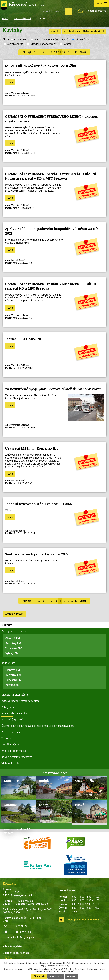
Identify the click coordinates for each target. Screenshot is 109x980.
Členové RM (13, 670)
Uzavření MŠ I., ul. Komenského (32, 448)
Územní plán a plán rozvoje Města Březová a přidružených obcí (38, 726)
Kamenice (11, 781)
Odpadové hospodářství (43, 44)
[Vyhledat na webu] (53, 11)
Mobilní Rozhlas (11, 763)
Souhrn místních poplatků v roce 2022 (37, 554)
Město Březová (22, 18)
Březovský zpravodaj (13, 719)
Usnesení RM (14, 680)
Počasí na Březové (96, 11)
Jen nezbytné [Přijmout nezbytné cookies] (56, 976)
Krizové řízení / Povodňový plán (20, 701)
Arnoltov (10, 805)
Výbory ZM (12, 653)
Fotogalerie (8, 707)
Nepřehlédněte (15, 44)
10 (55, 52)
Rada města (8, 663)
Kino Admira (21, 39)
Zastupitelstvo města (14, 631)
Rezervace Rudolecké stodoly (17, 831)
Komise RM (12, 685)
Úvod (5, 18)
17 (76, 52)
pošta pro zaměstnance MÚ (83, 919)
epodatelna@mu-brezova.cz (32, 904)
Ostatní (67, 44)
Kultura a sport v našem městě (51, 39)
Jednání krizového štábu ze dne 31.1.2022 (39, 504)
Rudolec (45, 781)
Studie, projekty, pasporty (17, 757)
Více (10, 82)
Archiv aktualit (14, 614)
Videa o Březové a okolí (15, 713)
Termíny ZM (13, 643)
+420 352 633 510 (26, 901)
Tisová (79, 805)
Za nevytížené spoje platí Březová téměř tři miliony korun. (54, 389)
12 (64, 52)
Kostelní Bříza (85, 781)
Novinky (7, 625)
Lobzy (44, 805)
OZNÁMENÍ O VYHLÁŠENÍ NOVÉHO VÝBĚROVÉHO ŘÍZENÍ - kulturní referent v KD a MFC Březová (52, 176)
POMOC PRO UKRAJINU (24, 338)
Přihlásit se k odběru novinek (84, 31)
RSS (55, 31)
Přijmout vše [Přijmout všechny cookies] (39, 976)
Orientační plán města (15, 695)
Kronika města (10, 744)
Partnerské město (12, 732)
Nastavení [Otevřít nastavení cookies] (71, 976)
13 (68, 52)
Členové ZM (13, 638)
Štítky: (6, 39)
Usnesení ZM (14, 648)
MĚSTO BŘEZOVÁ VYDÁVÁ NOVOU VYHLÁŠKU (41, 66)
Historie (6, 738)
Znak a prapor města (14, 751)
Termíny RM (13, 675)
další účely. (65, 965)
